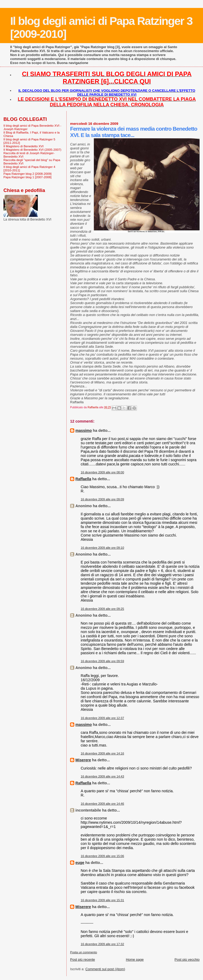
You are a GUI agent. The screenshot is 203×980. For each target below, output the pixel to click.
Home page (135, 960)
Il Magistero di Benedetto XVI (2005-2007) (32, 150)
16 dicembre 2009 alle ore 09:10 (102, 548)
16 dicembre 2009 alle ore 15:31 (102, 900)
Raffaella (83, 479)
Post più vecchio (187, 960)
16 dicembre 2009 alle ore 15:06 (102, 856)
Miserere (83, 760)
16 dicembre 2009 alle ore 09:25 (102, 609)
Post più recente (82, 960)
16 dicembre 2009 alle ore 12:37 (102, 718)
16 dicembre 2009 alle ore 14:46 (102, 804)
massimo (84, 431)
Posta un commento (84, 952)
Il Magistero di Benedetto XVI (24, 146)
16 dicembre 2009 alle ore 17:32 (102, 944)
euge (80, 863)
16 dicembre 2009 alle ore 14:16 (102, 753)
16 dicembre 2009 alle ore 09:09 (102, 499)
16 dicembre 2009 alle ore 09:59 (102, 661)
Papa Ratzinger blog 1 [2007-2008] (27, 177)
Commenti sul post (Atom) (105, 969)
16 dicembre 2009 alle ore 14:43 (102, 776)
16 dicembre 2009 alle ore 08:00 (102, 472)
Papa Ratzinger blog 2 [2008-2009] (27, 174)
